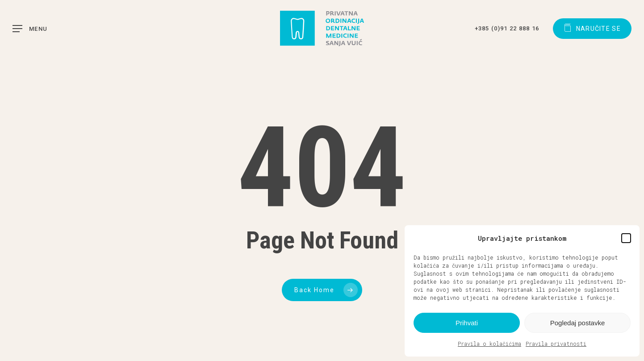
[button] (626, 238)
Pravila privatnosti (556, 344)
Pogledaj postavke (578, 323)
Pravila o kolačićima (489, 344)
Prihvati (467, 323)
